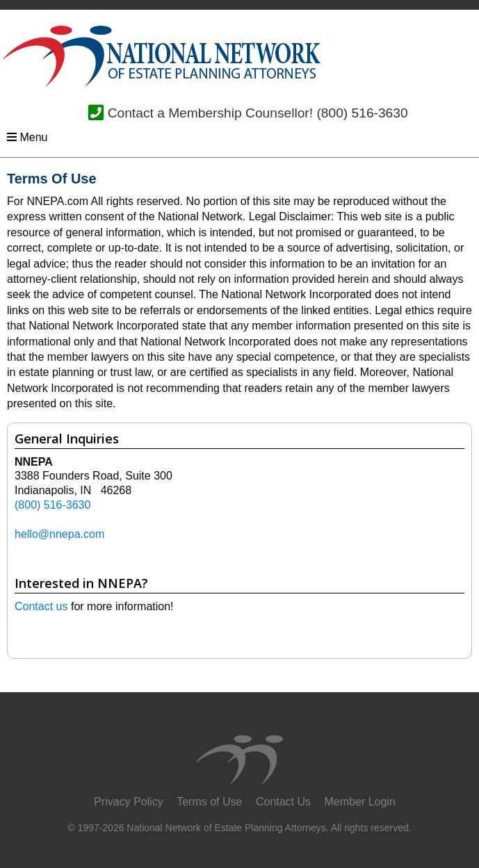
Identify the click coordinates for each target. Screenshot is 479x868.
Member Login (360, 802)
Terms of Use (209, 802)
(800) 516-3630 (362, 113)
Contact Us (283, 802)
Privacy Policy (129, 802)
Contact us (41, 606)
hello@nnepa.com (59, 534)
